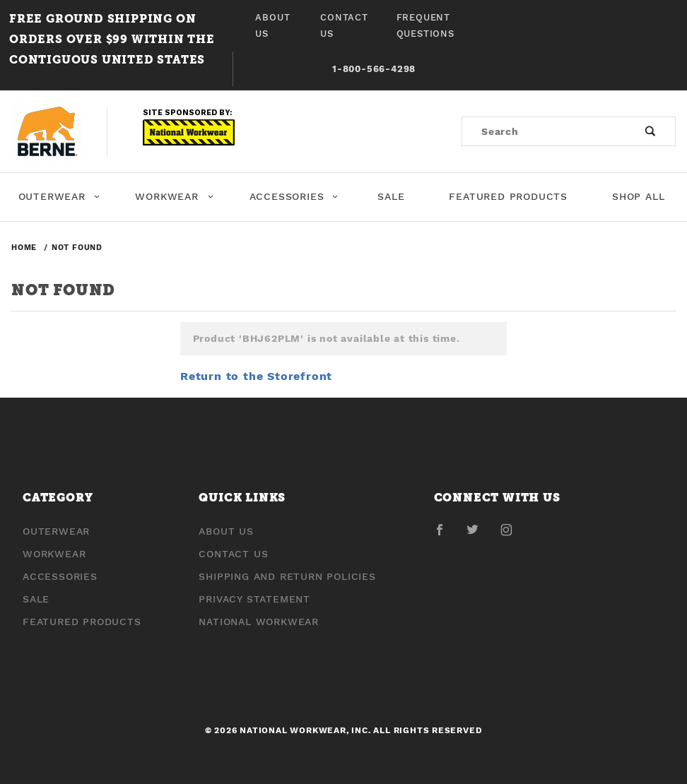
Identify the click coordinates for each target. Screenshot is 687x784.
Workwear (175, 196)
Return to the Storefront (256, 376)
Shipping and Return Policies (287, 576)
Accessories (294, 196)
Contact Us (344, 25)
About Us (272, 25)
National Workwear (259, 622)
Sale (391, 196)
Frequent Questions (425, 25)
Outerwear (60, 196)
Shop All (638, 196)
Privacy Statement (254, 599)
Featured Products (508, 196)
